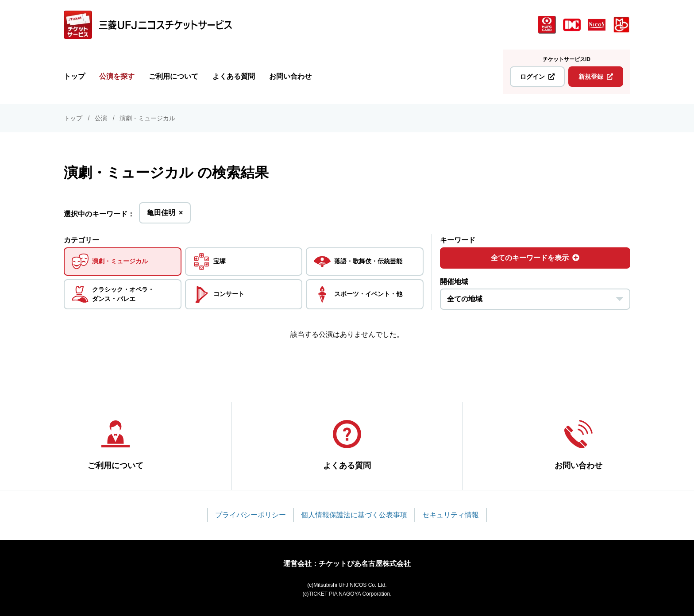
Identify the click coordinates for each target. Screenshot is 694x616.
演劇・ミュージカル (147, 118)
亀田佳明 (165, 215)
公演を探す (117, 76)
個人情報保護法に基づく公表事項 (354, 515)
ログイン (537, 77)
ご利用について (173, 76)
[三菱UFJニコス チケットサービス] (148, 25)
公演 (101, 118)
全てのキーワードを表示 (535, 258)
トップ (74, 76)
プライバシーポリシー (251, 515)
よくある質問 (234, 76)
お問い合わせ (290, 76)
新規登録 (596, 77)
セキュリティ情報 (451, 515)
